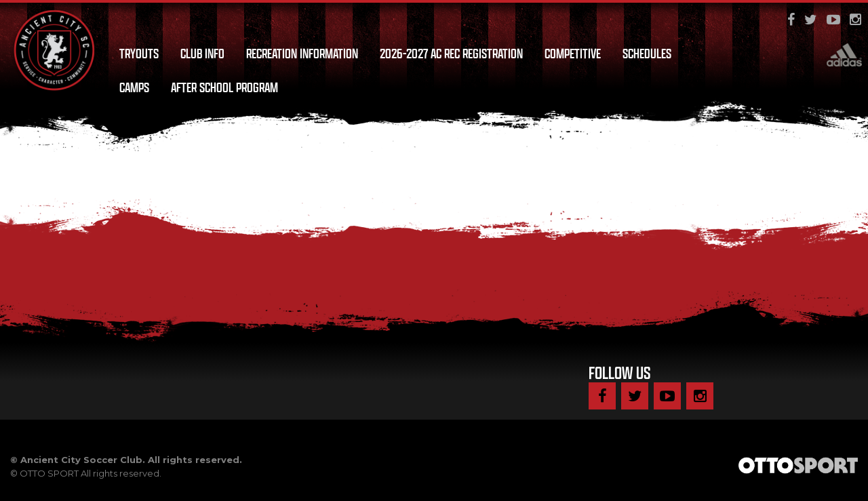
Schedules (647, 54)
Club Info (202, 54)
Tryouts (139, 54)
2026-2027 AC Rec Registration (451, 54)
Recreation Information (302, 54)
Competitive (573, 54)
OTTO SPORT (49, 473)
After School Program (224, 87)
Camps (134, 87)
